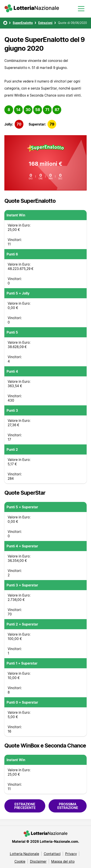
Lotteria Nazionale (24, 854)
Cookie (20, 861)
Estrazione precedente (25, 806)
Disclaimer (38, 861)
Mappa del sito (63, 861)
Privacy (71, 854)
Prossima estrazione (68, 806)
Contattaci (52, 854)
